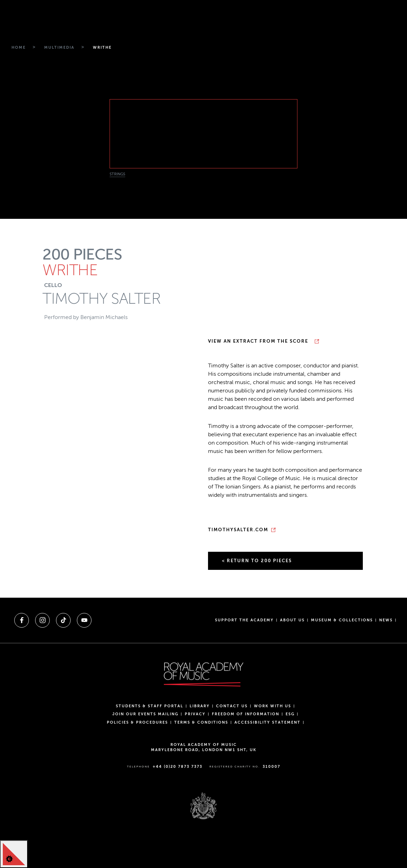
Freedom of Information (246, 714)
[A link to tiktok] (63, 620)
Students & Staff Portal (150, 706)
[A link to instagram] (42, 620)
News (386, 620)
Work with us (273, 706)
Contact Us (232, 706)
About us (292, 620)
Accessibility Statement (268, 722)
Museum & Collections (342, 620)
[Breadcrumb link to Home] (18, 48)
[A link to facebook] (22, 620)
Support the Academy (244, 620)
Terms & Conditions (201, 722)
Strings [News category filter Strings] (117, 174)
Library (200, 706)
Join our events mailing (145, 714)
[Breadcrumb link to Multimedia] (58, 48)
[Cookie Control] (14, 854)
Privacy (195, 714)
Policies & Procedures (137, 722)
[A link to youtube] (84, 620)
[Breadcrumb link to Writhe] (101, 48)
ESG (290, 714)
